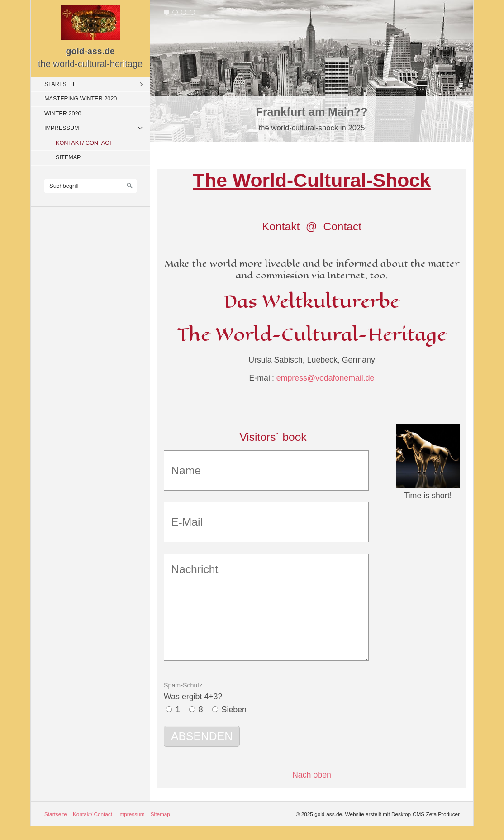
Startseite (62, 84)
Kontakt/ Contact (84, 143)
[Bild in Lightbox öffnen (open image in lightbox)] (428, 456)
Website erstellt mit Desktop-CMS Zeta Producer (402, 814)
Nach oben (312, 775)
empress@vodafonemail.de (326, 378)
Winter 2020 (63, 114)
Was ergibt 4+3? (193, 691)
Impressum (62, 128)
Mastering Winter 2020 (81, 99)
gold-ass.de (90, 51)
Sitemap (68, 157)
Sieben (234, 710)
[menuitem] (93, 84)
